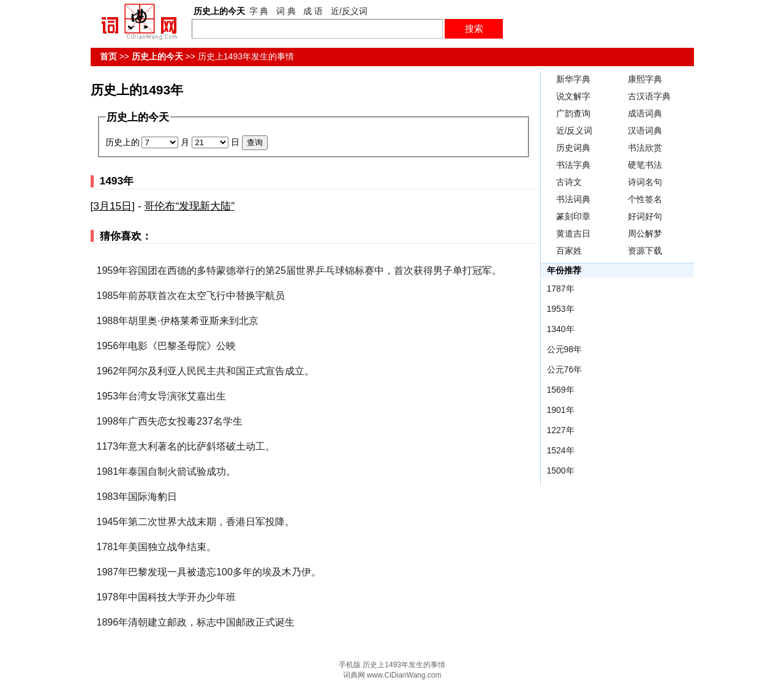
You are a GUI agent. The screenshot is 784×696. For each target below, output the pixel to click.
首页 (108, 56)
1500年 (561, 471)
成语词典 (645, 113)
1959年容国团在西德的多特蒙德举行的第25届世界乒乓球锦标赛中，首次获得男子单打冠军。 (299, 270)
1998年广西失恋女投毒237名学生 (170, 421)
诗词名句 (645, 182)
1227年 (561, 430)
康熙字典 (645, 79)
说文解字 (573, 96)
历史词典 (573, 148)
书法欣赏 (645, 148)
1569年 (561, 390)
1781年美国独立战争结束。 (157, 547)
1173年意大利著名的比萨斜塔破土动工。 (186, 446)
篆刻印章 (573, 216)
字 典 (259, 11)
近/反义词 (349, 11)
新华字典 (573, 79)
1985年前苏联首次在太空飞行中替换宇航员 (191, 296)
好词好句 (645, 216)
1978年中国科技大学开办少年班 (167, 597)
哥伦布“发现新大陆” (189, 206)
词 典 (286, 11)
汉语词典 (645, 130)
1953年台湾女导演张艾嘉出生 (162, 396)
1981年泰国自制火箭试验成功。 (167, 471)
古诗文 (569, 182)
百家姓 (569, 251)
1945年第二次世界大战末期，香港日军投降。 (196, 522)
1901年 (561, 410)
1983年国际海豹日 (137, 497)
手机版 (350, 665)
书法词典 (573, 199)
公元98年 (565, 349)
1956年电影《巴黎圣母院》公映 (167, 346)
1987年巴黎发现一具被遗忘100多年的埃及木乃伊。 (209, 572)
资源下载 (645, 251)
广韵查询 (573, 113)
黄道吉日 (573, 233)
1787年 (561, 289)
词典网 (354, 675)
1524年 (561, 450)
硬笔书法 (645, 165)
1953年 (561, 309)
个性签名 (645, 199)
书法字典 (573, 165)
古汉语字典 (649, 96)
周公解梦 (645, 233)
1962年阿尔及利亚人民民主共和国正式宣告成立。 (206, 371)
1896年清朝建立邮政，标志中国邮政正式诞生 (196, 622)
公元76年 (565, 369)
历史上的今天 (157, 56)
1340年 (561, 329)
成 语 (313, 11)
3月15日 (112, 206)
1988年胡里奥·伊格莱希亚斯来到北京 (178, 321)
